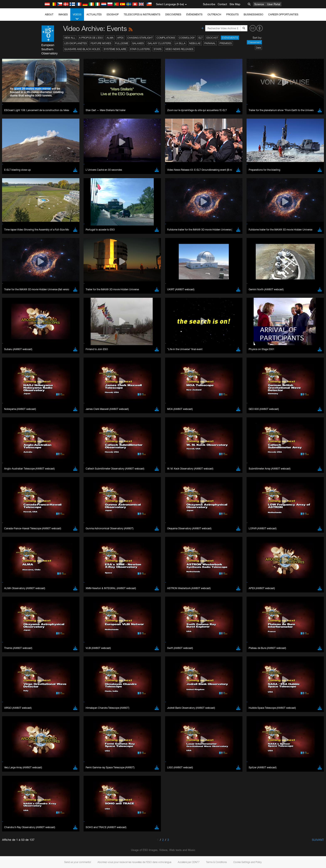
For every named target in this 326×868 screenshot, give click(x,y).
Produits (232, 14)
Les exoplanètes (76, 43)
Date (258, 48)
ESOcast (212, 38)
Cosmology (187, 38)
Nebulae (195, 43)
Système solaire (115, 49)
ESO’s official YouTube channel (130, 797)
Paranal (210, 43)
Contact (222, 4)
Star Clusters (140, 49)
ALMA (110, 38)
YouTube (42, 797)
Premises (226, 43)
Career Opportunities (283, 14)
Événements (194, 14)
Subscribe (209, 4)
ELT (201, 38)
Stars (158, 49)
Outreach (214, 14)
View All (70, 38)
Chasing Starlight (140, 38)
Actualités (94, 14)
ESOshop (113, 14)
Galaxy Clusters (159, 43)
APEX (120, 38)
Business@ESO (253, 14)
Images (63, 14)
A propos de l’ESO (91, 38)
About (49, 14)
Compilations (166, 38)
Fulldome (122, 43)
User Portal (274, 4)
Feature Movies (101, 43)
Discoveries (173, 14)
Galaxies (138, 43)
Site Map (235, 4)
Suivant (318, 840)
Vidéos (77, 17)
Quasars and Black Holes (82, 49)
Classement (254, 42)
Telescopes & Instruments (142, 14)
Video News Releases (179, 49)
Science (259, 4)
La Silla (180, 43)
